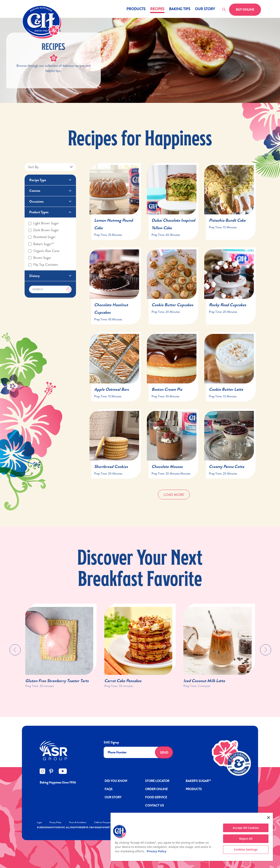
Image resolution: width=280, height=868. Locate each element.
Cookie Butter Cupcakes (172, 305)
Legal (39, 822)
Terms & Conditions (78, 822)
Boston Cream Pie (167, 389)
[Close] (268, 818)
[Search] (50, 289)
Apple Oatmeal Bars (111, 389)
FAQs (109, 789)
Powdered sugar (42, 237)
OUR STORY (113, 797)
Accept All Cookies (246, 828)
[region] (192, 837)
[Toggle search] (224, 10)
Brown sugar (40, 258)
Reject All (246, 839)
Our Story (205, 9)
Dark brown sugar (44, 230)
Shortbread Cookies (111, 467)
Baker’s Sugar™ (198, 781)
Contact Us (155, 805)
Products (136, 9)
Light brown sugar (44, 223)
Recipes (157, 9)
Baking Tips (180, 9)
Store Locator (157, 781)
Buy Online (245, 10)
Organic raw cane (44, 251)
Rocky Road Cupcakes (227, 305)
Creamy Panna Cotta (227, 467)
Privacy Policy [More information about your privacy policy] (157, 851)
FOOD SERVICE (156, 797)
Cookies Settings (246, 849)
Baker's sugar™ (41, 244)
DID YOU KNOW (116, 781)
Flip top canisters (43, 265)
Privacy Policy (55, 822)
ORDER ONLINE (156, 789)
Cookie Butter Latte (226, 389)
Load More (174, 495)
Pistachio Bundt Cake (227, 220)
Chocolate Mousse (167, 467)
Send (164, 753)
